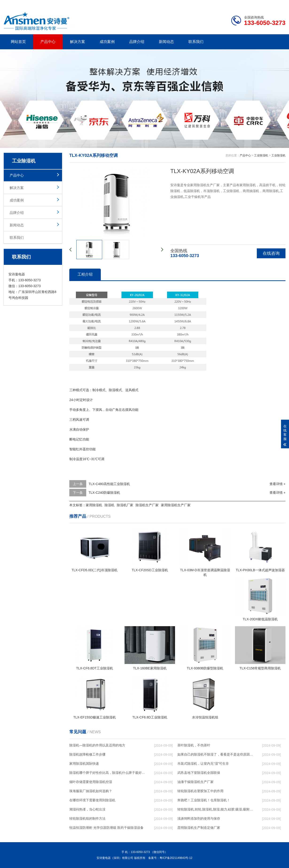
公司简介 (215, 4)
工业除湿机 (261, 155)
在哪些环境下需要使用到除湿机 (92, 800)
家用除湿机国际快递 (84, 764)
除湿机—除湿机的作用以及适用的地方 (97, 745)
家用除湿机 (94, 505)
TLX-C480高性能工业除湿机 (109, 484)
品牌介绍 (137, 42)
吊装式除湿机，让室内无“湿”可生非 (203, 764)
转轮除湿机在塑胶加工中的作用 (200, 791)
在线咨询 (271, 253)
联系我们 (196, 42)
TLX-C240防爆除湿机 (104, 493)
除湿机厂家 (125, 505)
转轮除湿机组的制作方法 (87, 818)
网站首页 (18, 42)
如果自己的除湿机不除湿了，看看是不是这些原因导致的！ (215, 754)
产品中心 (48, 42)
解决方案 (78, 42)
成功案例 (107, 42)
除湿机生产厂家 (147, 505)
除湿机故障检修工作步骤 (87, 754)
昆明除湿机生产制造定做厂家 (199, 828)
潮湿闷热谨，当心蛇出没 (87, 809)
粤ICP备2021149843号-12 (176, 858)
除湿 (112, 390)
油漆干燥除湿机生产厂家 (195, 782)
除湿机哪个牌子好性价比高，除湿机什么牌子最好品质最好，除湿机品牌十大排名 (107, 773)
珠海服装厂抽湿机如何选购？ (91, 791)
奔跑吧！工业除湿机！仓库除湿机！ (204, 800)
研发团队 (236, 4)
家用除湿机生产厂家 (176, 505)
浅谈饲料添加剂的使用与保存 (199, 818)
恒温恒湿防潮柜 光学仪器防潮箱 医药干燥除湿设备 (106, 828)
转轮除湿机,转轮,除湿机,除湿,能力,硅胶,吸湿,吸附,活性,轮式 (215, 809)
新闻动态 (166, 42)
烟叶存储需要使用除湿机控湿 (91, 782)
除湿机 (109, 505)
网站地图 (258, 4)
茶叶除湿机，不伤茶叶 (194, 745)
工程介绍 (85, 274)
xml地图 (280, 4)
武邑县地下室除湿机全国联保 (199, 773)
